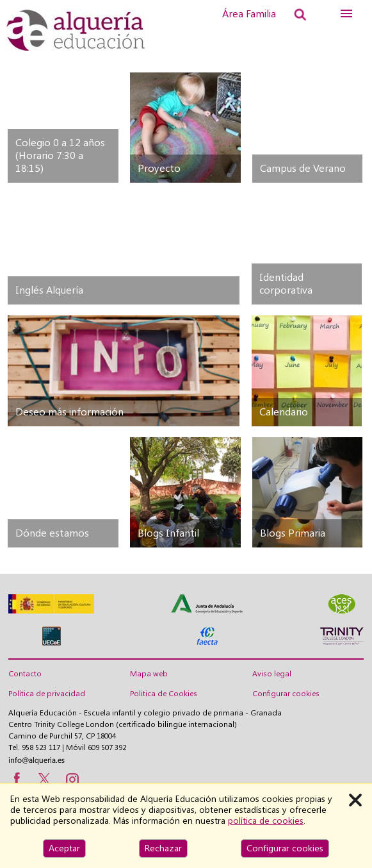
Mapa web (149, 674)
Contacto (25, 674)
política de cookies (266, 821)
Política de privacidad (47, 694)
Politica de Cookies (164, 694)
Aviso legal (272, 674)
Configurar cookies (286, 694)
